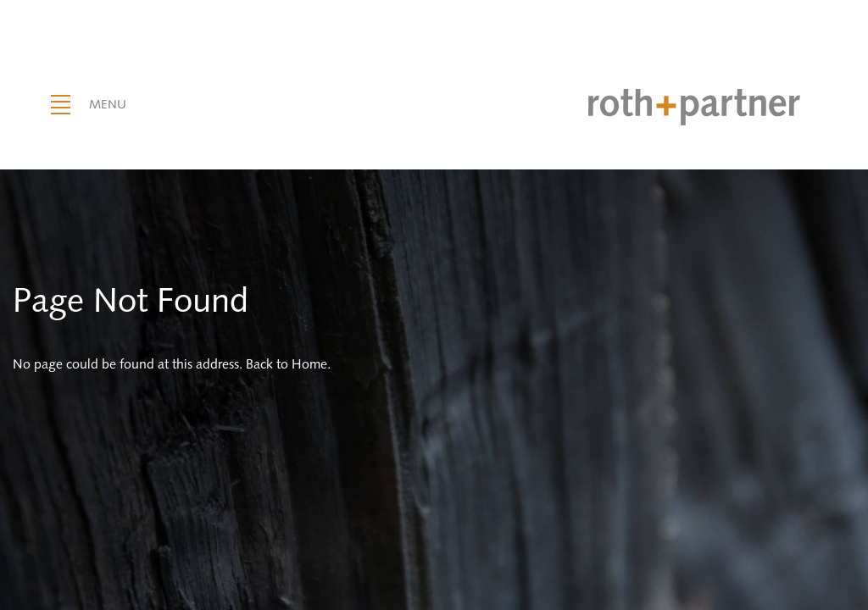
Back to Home (287, 364)
